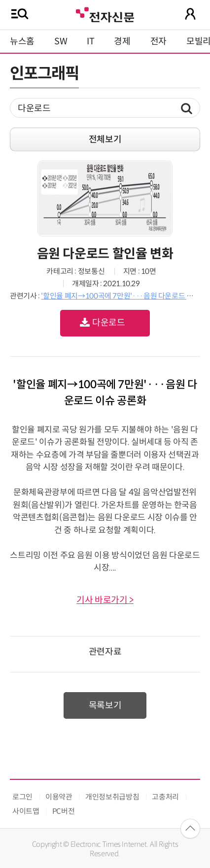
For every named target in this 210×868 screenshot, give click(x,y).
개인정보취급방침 (112, 797)
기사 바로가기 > (105, 600)
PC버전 (64, 811)
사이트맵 (26, 811)
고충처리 (165, 797)
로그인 (22, 797)
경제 (122, 41)
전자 (158, 41)
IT (90, 41)
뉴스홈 (22, 41)
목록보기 (105, 705)
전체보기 (105, 139)
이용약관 (59, 797)
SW (61, 41)
